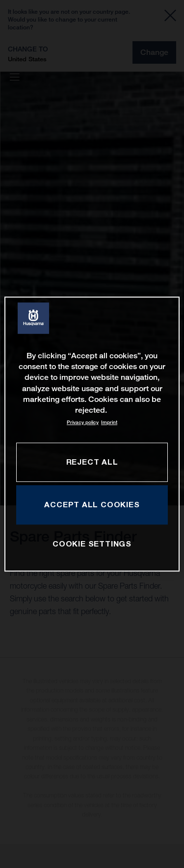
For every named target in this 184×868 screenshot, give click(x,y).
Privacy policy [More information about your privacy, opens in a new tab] (83, 422)
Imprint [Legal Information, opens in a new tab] (109, 422)
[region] (92, 434)
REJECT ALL (92, 462)
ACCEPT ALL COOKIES (92, 504)
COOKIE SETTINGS (92, 544)
